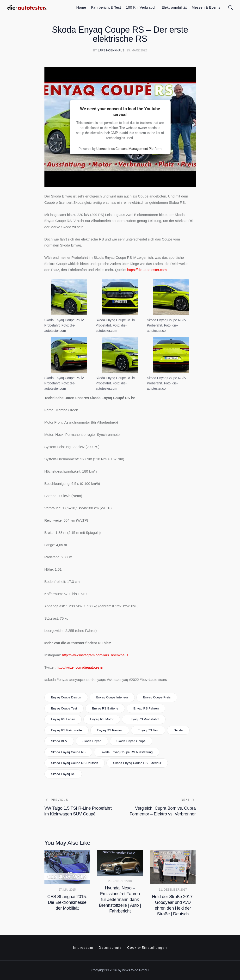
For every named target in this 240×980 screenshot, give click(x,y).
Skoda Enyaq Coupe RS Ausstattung (127, 752)
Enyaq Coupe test (64, 708)
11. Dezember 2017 (173, 890)
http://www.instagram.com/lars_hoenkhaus (95, 655)
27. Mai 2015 (67, 890)
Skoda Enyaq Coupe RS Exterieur (137, 763)
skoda (178, 730)
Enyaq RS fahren (146, 708)
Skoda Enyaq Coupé (131, 741)
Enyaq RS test (148, 730)
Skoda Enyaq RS (63, 774)
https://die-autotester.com (147, 270)
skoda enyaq (92, 741)
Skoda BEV (59, 741)
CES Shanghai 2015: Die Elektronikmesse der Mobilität (67, 902)
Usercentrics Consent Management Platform (129, 148)
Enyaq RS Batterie (105, 708)
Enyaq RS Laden (63, 719)
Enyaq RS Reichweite (66, 730)
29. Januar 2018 (120, 881)
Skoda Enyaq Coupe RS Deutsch (74, 763)
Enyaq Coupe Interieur (112, 697)
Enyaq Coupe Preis (157, 697)
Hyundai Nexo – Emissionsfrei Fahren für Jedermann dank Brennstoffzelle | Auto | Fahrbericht (120, 900)
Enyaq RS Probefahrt (144, 719)
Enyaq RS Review (110, 730)
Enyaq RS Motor (102, 719)
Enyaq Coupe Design (66, 697)
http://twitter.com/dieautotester (80, 667)
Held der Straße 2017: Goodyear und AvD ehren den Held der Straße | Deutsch (173, 905)
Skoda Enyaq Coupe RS (68, 752)
